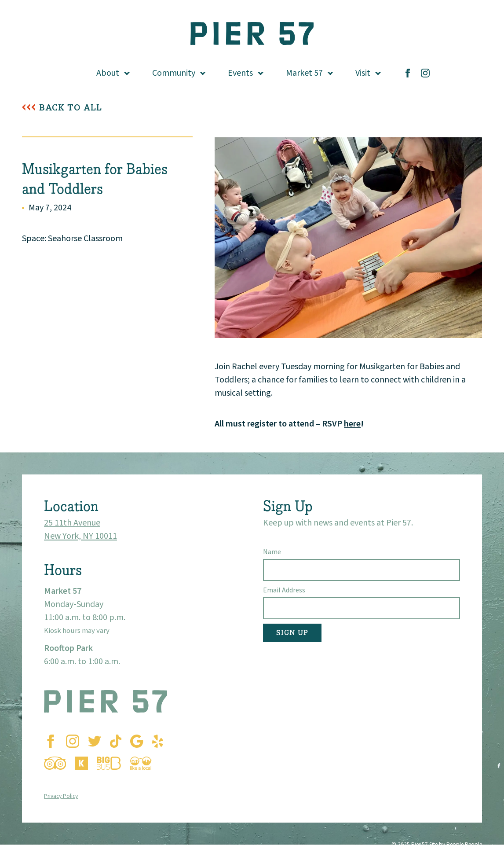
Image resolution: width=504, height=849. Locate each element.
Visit (363, 73)
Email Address (284, 590)
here (352, 424)
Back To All (71, 108)
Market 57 (304, 73)
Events (240, 73)
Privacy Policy (61, 796)
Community (174, 73)
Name (272, 552)
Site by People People (456, 844)
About (108, 73)
